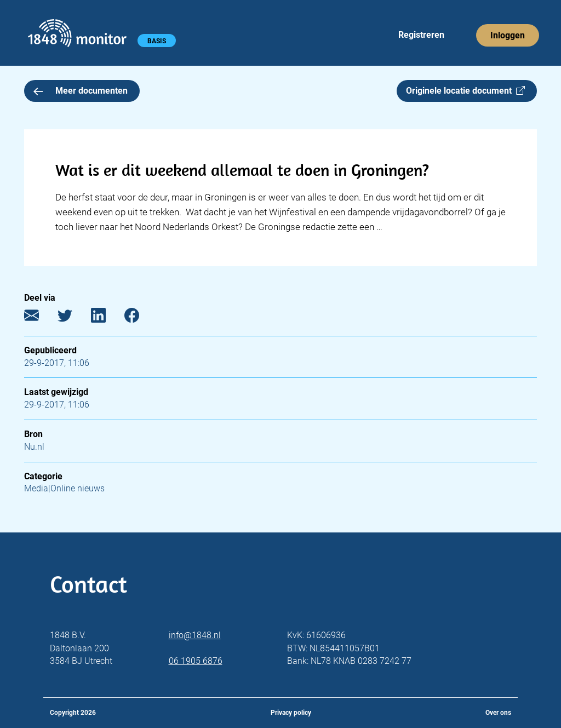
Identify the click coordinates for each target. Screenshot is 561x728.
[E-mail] (40, 317)
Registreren (421, 35)
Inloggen (508, 35)
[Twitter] (73, 317)
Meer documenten (81, 91)
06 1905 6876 (196, 661)
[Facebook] (140, 317)
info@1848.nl (195, 635)
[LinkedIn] (107, 317)
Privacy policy (291, 713)
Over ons (498, 713)
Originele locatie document (465, 91)
